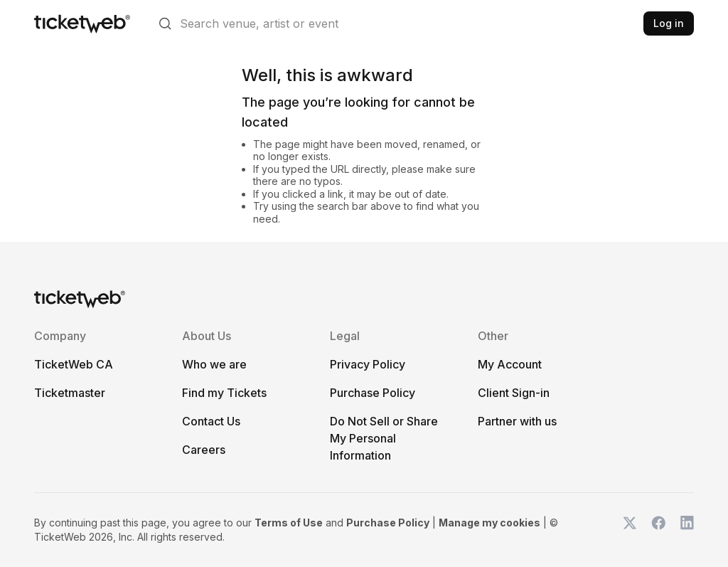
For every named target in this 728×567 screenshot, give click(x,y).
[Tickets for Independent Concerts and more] (82, 23)
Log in (669, 23)
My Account (510, 364)
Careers (204, 450)
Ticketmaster (70, 393)
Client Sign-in (514, 393)
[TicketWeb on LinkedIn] (687, 530)
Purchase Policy (373, 393)
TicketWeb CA (74, 364)
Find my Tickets (224, 393)
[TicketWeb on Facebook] (658, 530)
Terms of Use (289, 523)
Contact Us (211, 421)
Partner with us (517, 421)
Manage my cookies (489, 523)
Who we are (214, 364)
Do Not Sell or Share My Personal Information (384, 438)
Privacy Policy (368, 364)
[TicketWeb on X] (630, 530)
